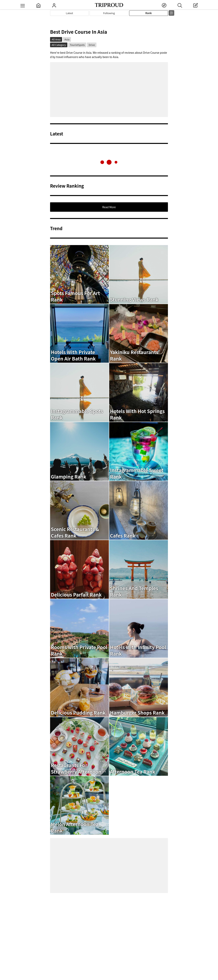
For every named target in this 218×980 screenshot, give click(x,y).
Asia (67, 39)
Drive (92, 45)
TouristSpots (77, 45)
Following (109, 13)
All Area (56, 39)
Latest (69, 13)
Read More (109, 207)
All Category (59, 45)
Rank (149, 13)
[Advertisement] (109, 90)
